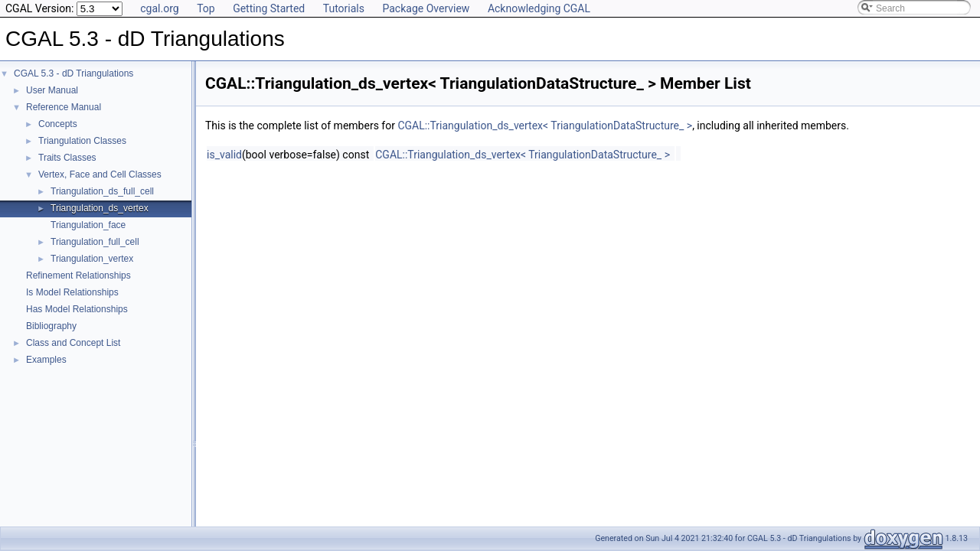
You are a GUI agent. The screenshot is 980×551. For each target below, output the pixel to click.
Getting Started (269, 8)
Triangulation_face (88, 225)
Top (206, 8)
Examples (46, 360)
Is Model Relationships (72, 292)
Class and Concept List (73, 343)
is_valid (224, 155)
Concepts (58, 124)
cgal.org (159, 8)
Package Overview (426, 8)
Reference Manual (64, 107)
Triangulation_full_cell (95, 242)
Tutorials (344, 8)
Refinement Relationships (78, 275)
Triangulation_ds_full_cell (102, 191)
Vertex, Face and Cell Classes (100, 174)
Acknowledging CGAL (539, 8)
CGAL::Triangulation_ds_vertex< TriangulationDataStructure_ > (545, 126)
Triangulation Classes (82, 141)
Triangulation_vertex (92, 259)
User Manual (52, 90)
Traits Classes (67, 158)
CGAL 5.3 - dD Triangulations (73, 73)
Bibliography (51, 326)
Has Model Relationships (77, 309)
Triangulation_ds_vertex (100, 208)
